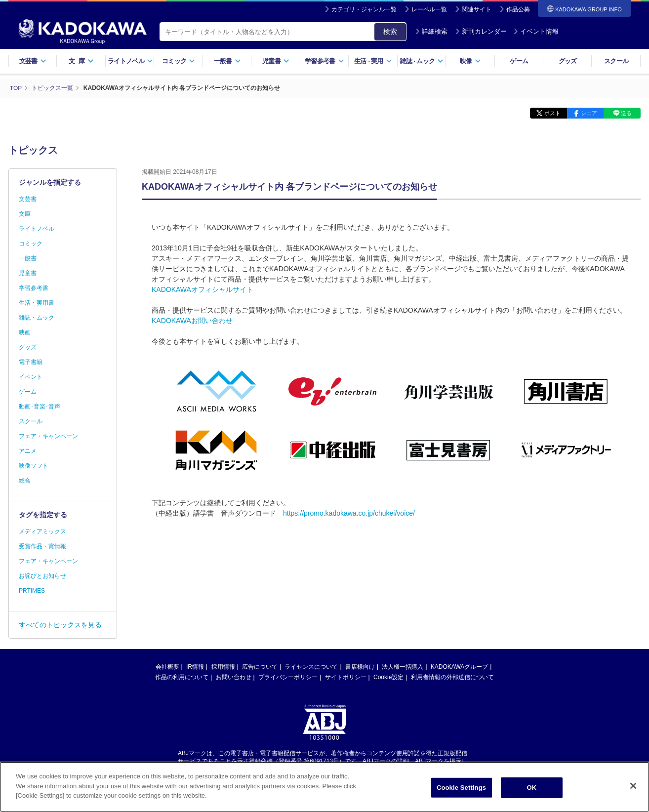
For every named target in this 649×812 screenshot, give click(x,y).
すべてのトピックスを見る (60, 624)
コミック (179, 61)
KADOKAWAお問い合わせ (192, 320)
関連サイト (477, 9)
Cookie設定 (388, 677)
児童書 (276, 61)
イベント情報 (536, 31)
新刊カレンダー (481, 31)
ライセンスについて (311, 666)
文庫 (25, 213)
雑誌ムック (422, 61)
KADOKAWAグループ (459, 666)
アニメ (28, 450)
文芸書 (33, 61)
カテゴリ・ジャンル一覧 (364, 9)
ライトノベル (130, 61)
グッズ (568, 61)
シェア (588, 113)
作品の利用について (182, 677)
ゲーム (519, 61)
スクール (616, 61)
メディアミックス (42, 531)
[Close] (633, 786)
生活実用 (373, 61)
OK (532, 788)
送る (626, 113)
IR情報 (195, 666)
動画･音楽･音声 (40, 406)
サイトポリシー (346, 677)
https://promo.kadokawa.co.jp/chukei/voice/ (349, 513)
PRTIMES (32, 590)
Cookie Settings (461, 788)
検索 (390, 32)
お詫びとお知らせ (42, 575)
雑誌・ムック (37, 317)
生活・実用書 (37, 302)
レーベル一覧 (429, 9)
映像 (470, 61)
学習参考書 (324, 61)
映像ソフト (34, 465)
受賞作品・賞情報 (42, 546)
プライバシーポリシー (288, 677)
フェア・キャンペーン (48, 436)
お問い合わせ (234, 677)
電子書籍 (31, 362)
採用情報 (223, 666)
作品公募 (518, 9)
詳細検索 (431, 31)
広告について (260, 666)
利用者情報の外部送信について (452, 677)
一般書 (227, 61)
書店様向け (360, 666)
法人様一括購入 (403, 666)
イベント (31, 376)
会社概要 (167, 666)
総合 (25, 480)
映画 (25, 332)
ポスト (549, 113)
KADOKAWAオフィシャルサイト (203, 289)
